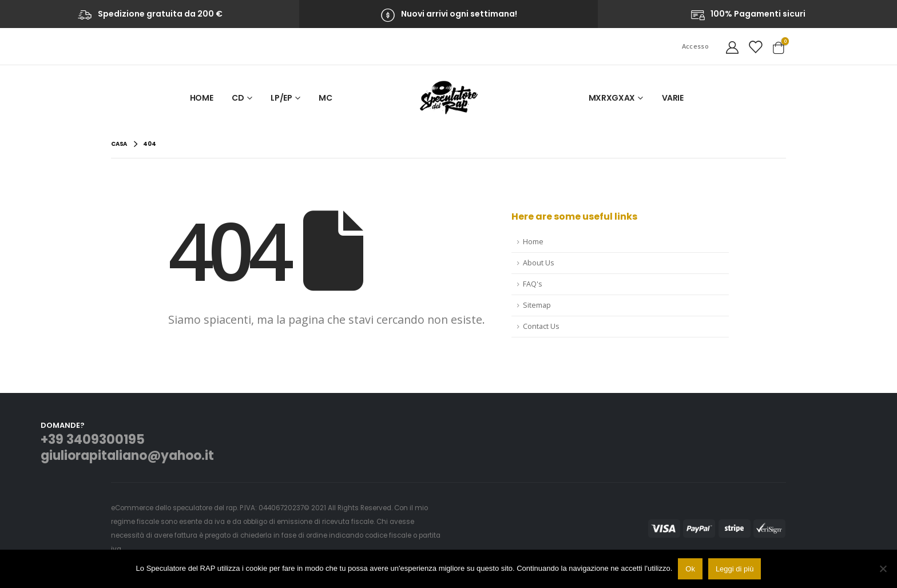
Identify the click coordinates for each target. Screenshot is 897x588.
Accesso (695, 46)
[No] (883, 569)
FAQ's (533, 284)
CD (238, 98)
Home (202, 98)
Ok (690, 569)
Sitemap (537, 305)
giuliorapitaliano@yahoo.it (127, 456)
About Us (539, 263)
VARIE (673, 98)
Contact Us (541, 326)
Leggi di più (735, 569)
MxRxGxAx (612, 98)
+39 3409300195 (93, 440)
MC (325, 98)
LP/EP (281, 98)
